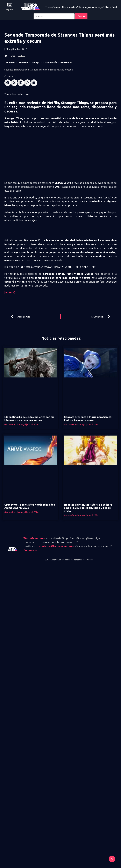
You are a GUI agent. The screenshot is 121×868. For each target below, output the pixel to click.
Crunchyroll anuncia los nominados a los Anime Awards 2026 (30, 506)
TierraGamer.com (34, 538)
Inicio (11, 62)
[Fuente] (10, 292)
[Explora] (10, 5)
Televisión (52, 62)
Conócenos (30, 550)
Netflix (65, 62)
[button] (8, 83)
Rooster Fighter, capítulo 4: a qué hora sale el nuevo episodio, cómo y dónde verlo (88, 508)
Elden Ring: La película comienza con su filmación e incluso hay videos (29, 418)
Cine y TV (37, 62)
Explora (10, 10)
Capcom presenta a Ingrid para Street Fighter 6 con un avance (88, 418)
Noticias (24, 62)
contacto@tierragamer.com (57, 546)
